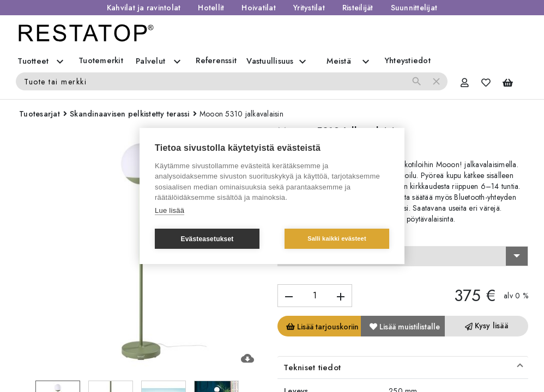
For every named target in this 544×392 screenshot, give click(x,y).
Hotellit (211, 8)
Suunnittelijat (414, 8)
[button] (403, 367)
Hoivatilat (259, 8)
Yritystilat (309, 8)
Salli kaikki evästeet (337, 238)
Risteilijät (358, 8)
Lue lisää (170, 210)
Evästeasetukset (207, 239)
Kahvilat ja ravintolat (144, 8)
